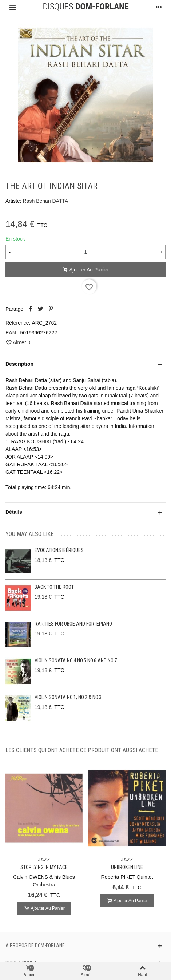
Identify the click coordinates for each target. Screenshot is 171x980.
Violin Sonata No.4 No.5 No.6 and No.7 (76, 660)
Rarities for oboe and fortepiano (73, 624)
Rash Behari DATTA (46, 201)
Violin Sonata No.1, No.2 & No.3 (68, 697)
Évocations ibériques (59, 550)
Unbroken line (127, 867)
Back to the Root (54, 587)
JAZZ (44, 860)
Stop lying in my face (44, 867)
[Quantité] (85, 252)
